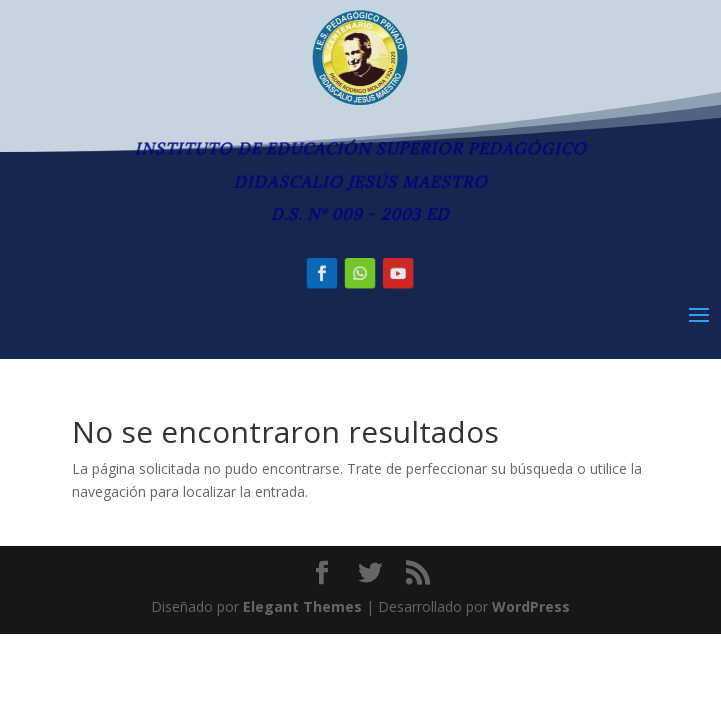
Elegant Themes (302, 606)
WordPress (531, 606)
